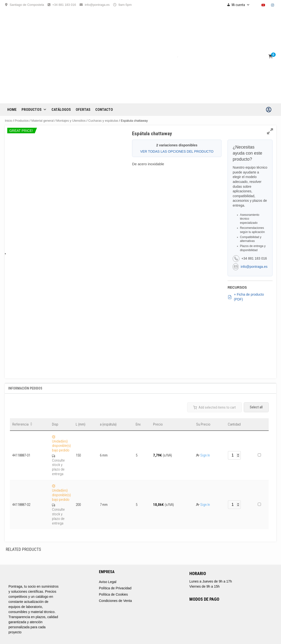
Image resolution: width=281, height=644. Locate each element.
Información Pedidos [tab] (25, 388)
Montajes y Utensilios (71, 121)
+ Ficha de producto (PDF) (246, 297)
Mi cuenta (241, 5)
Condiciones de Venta (115, 601)
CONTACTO (104, 110)
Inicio (8, 121)
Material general (43, 121)
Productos (34, 110)
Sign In (205, 455)
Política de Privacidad (115, 588)
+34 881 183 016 (64, 5)
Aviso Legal (108, 582)
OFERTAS (83, 110)
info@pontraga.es (97, 5)
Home (12, 110)
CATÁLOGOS (61, 110)
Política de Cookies (113, 594)
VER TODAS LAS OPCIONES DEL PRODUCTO (177, 151)
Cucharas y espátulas (103, 121)
